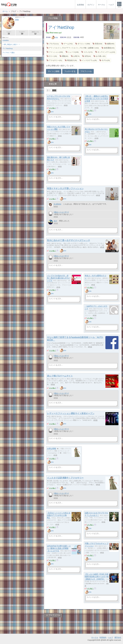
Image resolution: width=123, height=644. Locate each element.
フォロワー (22, 33)
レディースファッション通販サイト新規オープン (71, 413)
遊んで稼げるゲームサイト (60, 376)
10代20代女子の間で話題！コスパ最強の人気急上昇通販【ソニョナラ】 (59, 548)
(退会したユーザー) (61, 212)
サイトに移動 (54, 71)
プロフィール (86, 71)
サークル (95, 637)
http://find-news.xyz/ (54, 33)
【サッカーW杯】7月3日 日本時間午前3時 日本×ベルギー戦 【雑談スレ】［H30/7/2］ (97, 577)
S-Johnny (58, 204)
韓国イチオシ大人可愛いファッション (65, 188)
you (55, 37)
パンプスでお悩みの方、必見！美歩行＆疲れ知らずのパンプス (59, 278)
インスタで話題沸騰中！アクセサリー (65, 478)
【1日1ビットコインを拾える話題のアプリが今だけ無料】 (59, 515)
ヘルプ (110, 637)
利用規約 (103, 637)
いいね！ (53, 108)
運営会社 (118, 637)
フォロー (9, 33)
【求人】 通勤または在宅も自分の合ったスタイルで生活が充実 (96, 99)
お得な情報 (51, 448)
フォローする (70, 71)
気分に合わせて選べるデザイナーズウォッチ (69, 240)
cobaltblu (6, 40)
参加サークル (35, 33)
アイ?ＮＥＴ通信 (8, 53)
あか (55, 221)
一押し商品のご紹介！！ (11, 44)
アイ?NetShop (61, 27)
